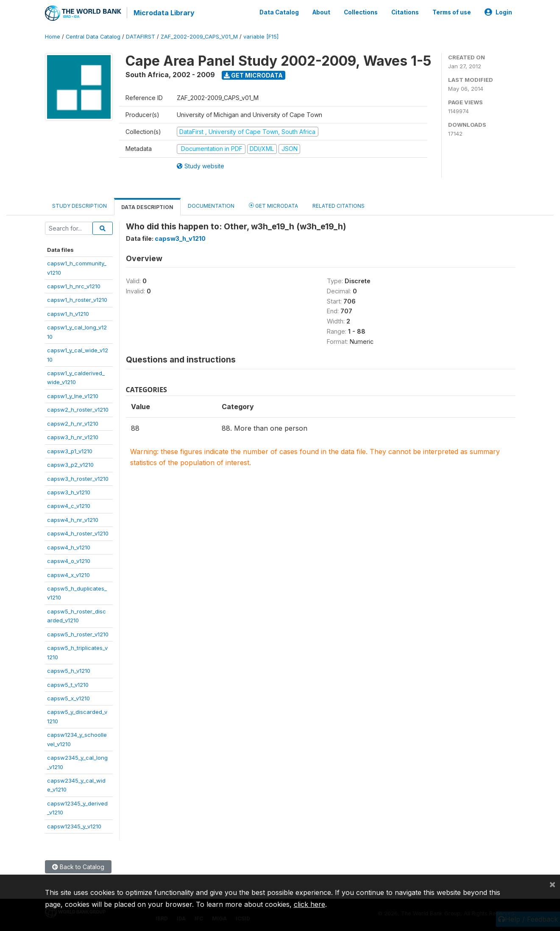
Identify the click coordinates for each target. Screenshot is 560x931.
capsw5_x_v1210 (68, 697)
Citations (405, 12)
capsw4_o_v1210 (69, 560)
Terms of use (452, 12)
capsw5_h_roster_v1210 (78, 633)
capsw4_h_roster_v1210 (78, 532)
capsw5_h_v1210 (69, 670)
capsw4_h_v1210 (69, 546)
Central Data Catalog (93, 36)
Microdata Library (164, 13)
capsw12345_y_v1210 (74, 825)
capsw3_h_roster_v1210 (78, 478)
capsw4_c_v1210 (69, 505)
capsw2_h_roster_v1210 (78, 409)
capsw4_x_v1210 (68, 574)
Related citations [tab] (339, 205)
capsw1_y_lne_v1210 (73, 395)
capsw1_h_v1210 (68, 313)
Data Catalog (279, 12)
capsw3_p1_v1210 (70, 450)
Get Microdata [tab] (273, 205)
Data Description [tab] (147, 206)
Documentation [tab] (211, 205)
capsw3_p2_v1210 (70, 464)
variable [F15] (261, 36)
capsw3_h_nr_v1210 (73, 436)
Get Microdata (253, 74)
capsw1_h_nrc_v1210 (74, 285)
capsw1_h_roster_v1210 (77, 299)
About (321, 12)
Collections (361, 12)
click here (309, 904)
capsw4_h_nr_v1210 (73, 519)
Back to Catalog (78, 866)
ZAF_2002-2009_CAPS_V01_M (199, 36)
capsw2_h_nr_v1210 (73, 423)
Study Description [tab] (79, 205)
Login (498, 12)
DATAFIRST (141, 36)
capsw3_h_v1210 (69, 491)
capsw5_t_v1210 (68, 684)
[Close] (552, 884)
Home (53, 36)
